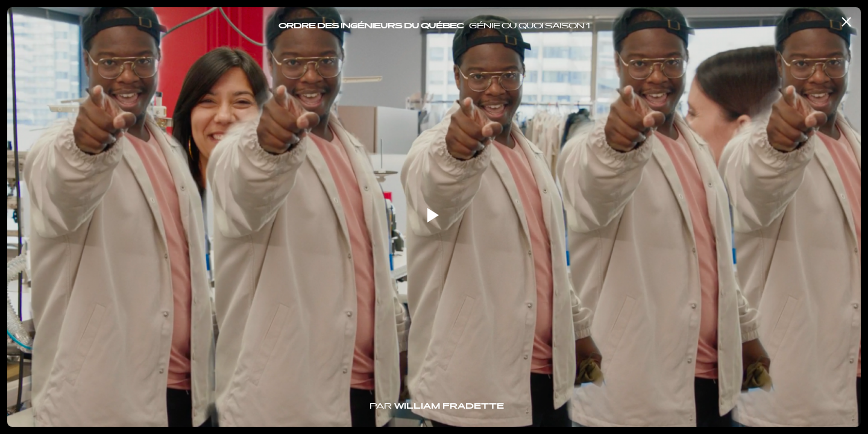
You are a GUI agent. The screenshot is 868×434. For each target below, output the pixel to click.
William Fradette (449, 407)
